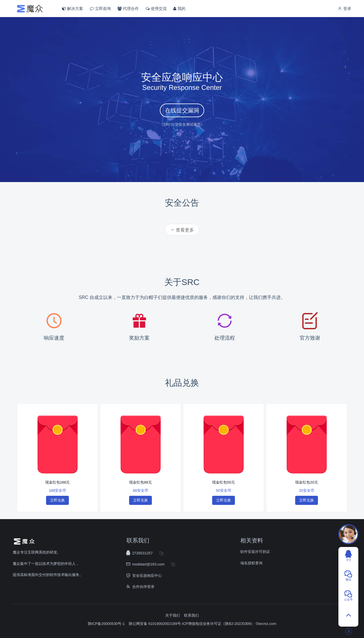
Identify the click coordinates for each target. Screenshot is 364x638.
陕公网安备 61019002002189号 (155, 624)
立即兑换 (57, 500)
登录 (344, 9)
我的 (179, 9)
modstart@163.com (148, 564)
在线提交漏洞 (182, 110)
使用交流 (156, 9)
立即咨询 (100, 9)
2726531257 (142, 553)
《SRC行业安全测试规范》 (182, 124)
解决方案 (73, 9)
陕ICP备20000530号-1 (106, 624)
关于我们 (173, 615)
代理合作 (128, 9)
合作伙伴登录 (143, 587)
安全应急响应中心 (147, 576)
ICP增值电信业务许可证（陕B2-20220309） (218, 624)
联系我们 (191, 615)
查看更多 (182, 230)
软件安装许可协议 (255, 552)
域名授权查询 (251, 563)
